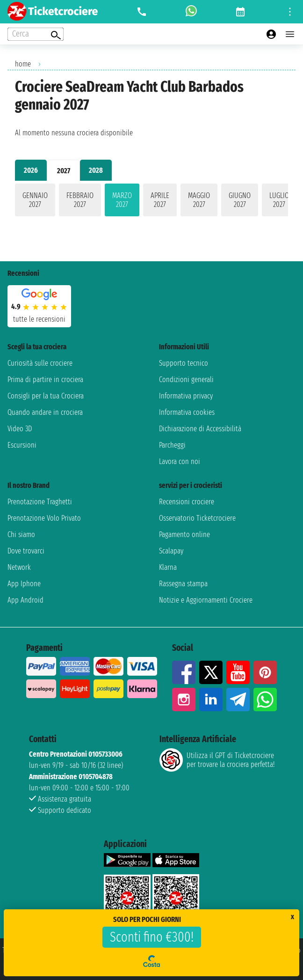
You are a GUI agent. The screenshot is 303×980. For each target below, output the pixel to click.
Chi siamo (21, 534)
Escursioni (22, 445)
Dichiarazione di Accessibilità (200, 429)
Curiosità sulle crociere (40, 363)
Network (19, 567)
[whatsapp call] (191, 12)
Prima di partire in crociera (45, 379)
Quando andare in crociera (45, 412)
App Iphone (24, 584)
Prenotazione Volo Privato (44, 518)
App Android (25, 600)
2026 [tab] (31, 170)
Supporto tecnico (184, 363)
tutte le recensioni (39, 319)
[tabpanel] (151, 202)
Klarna (168, 567)
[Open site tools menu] (290, 12)
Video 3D (20, 429)
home (23, 64)
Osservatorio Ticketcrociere (197, 518)
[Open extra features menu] (36, 34)
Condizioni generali (186, 379)
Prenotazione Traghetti (40, 502)
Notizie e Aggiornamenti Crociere (206, 600)
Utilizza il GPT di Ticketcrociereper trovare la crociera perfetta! (217, 760)
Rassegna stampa (183, 584)
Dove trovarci (26, 551)
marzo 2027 (122, 200)
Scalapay (171, 551)
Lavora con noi (180, 461)
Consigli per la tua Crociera (46, 396)
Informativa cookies (187, 412)
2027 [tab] (64, 171)
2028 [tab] (96, 170)
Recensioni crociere (187, 502)
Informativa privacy (186, 396)
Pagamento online (184, 534)
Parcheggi (172, 445)
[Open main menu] (290, 34)
